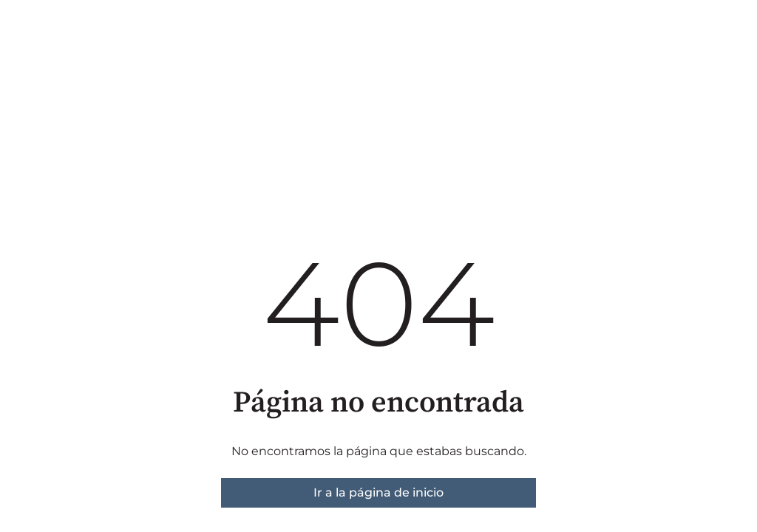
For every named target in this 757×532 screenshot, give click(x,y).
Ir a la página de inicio (378, 492)
